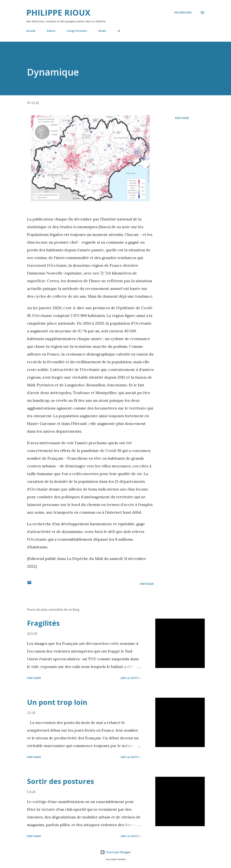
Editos (51, 31)
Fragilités (43, 623)
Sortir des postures (60, 781)
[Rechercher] (183, 13)
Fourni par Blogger (115, 852)
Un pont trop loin (57, 702)
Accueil (31, 31)
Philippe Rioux (58, 12)
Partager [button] (182, 118)
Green (102, 31)
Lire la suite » (131, 678)
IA (119, 31)
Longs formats (77, 31)
